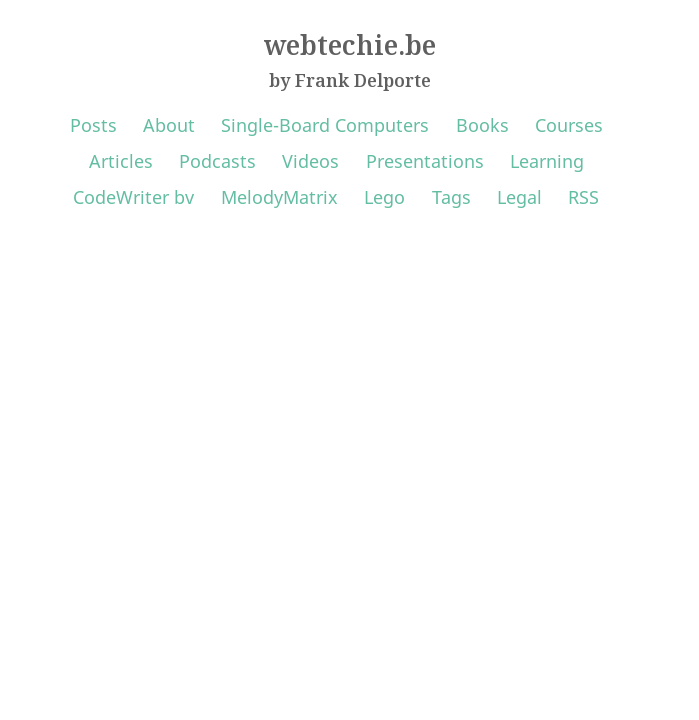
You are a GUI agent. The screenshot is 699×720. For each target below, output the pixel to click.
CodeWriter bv (133, 197)
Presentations (425, 161)
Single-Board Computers (325, 125)
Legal (519, 197)
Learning (547, 161)
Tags (451, 197)
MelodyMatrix (279, 197)
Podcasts (217, 161)
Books (482, 125)
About (169, 125)
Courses (569, 125)
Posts (93, 125)
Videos (310, 161)
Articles (121, 161)
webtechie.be (350, 45)
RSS (583, 197)
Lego (384, 197)
